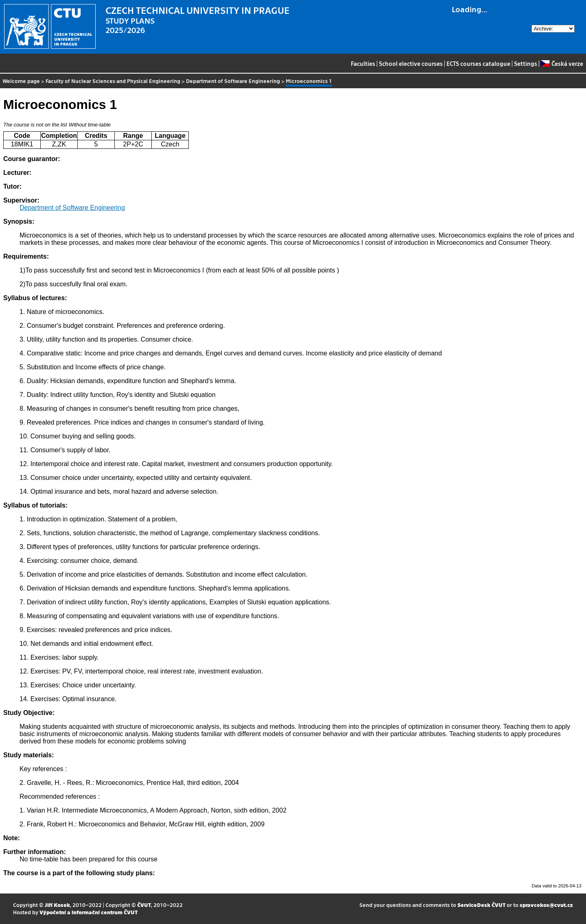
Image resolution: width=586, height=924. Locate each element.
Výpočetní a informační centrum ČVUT (89, 912)
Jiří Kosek (57, 905)
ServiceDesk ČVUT (481, 905)
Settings (526, 63)
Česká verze (562, 63)
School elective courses (411, 63)
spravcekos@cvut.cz (546, 905)
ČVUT (144, 905)
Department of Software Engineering (233, 81)
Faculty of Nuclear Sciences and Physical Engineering (113, 81)
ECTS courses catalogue (478, 63)
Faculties (363, 63)
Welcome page (21, 81)
